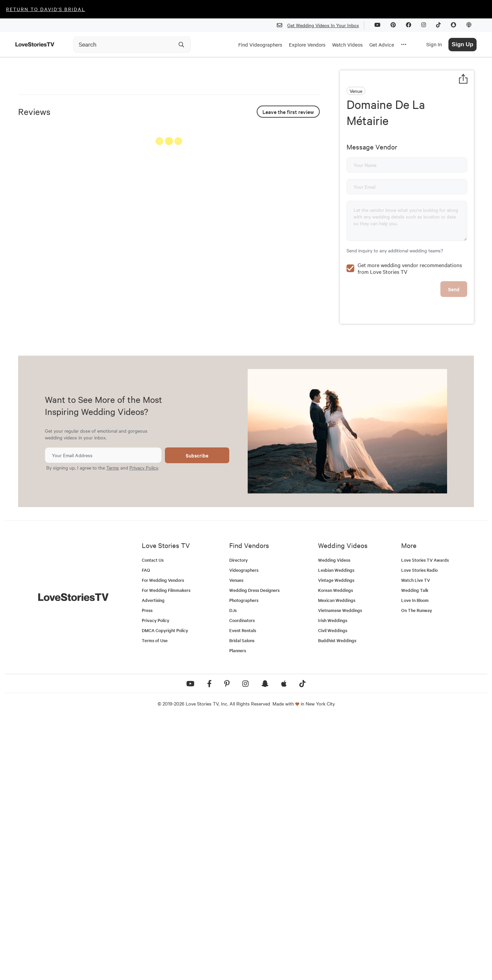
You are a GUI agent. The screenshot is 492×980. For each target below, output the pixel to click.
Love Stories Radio (419, 831)
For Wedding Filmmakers (166, 851)
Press (147, 871)
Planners (238, 911)
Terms (113, 729)
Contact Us (153, 821)
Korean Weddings (335, 851)
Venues (236, 841)
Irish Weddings (333, 881)
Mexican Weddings (337, 861)
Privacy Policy (144, 729)
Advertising (153, 861)
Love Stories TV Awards (425, 821)
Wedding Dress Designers (254, 851)
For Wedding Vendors (163, 841)
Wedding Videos (334, 821)
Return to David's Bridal (46, 9)
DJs (233, 871)
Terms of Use (155, 901)
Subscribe (197, 716)
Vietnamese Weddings (340, 871)
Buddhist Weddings (337, 901)
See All (295, 312)
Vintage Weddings (336, 841)
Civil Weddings (333, 891)
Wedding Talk (415, 851)
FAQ (146, 831)
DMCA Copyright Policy (165, 891)
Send (454, 275)
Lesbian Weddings (336, 831)
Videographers (244, 831)
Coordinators (242, 881)
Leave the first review (288, 281)
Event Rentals (243, 891)
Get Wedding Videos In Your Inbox (321, 25)
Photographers (244, 861)
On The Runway (417, 871)
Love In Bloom (415, 861)
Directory (238, 821)
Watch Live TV (416, 841)
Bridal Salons (242, 901)
